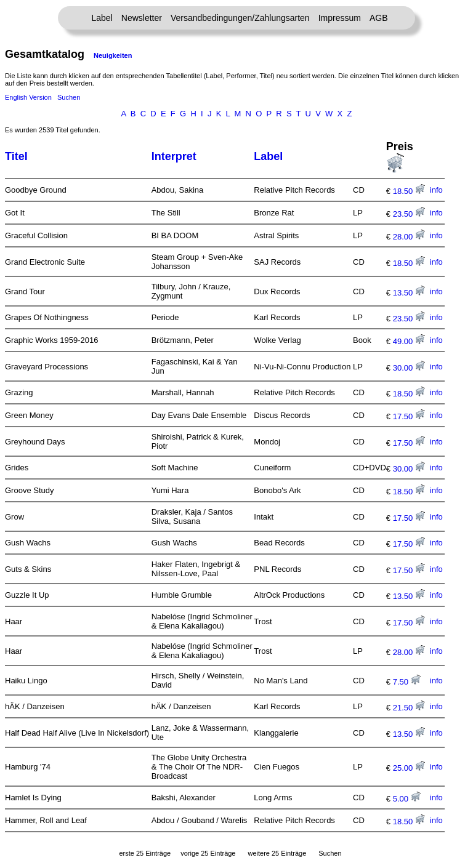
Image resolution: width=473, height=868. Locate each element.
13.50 (409, 293)
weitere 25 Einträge (277, 853)
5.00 (407, 799)
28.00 (409, 237)
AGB (379, 18)
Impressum (340, 18)
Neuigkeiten (113, 55)
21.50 (409, 708)
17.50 (409, 416)
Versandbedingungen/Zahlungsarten (240, 18)
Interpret (174, 156)
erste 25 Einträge (145, 853)
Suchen (69, 97)
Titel (16, 156)
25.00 (409, 768)
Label (102, 18)
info (436, 190)
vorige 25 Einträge (208, 853)
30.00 (409, 368)
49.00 (409, 341)
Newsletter (142, 18)
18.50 (409, 191)
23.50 (409, 214)
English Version (28, 97)
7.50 (407, 682)
